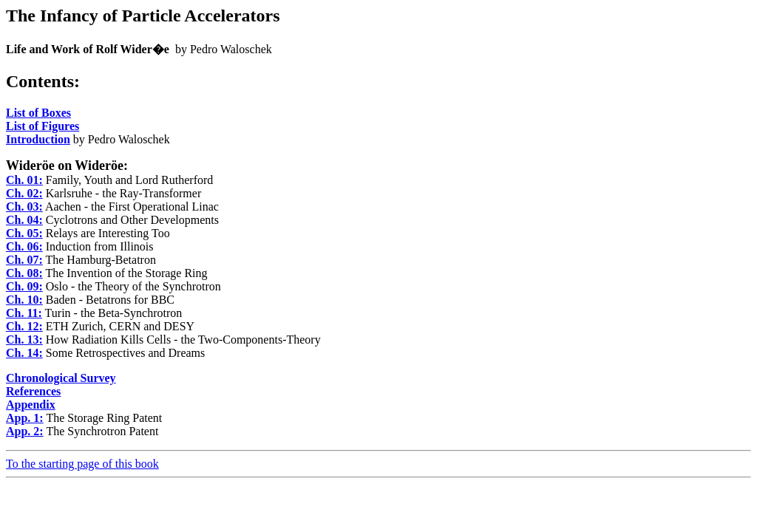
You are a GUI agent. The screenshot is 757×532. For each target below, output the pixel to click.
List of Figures (43, 126)
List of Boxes (38, 113)
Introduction (38, 139)
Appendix (31, 405)
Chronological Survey (61, 378)
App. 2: (25, 431)
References (33, 391)
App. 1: (25, 418)
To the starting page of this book (82, 464)
